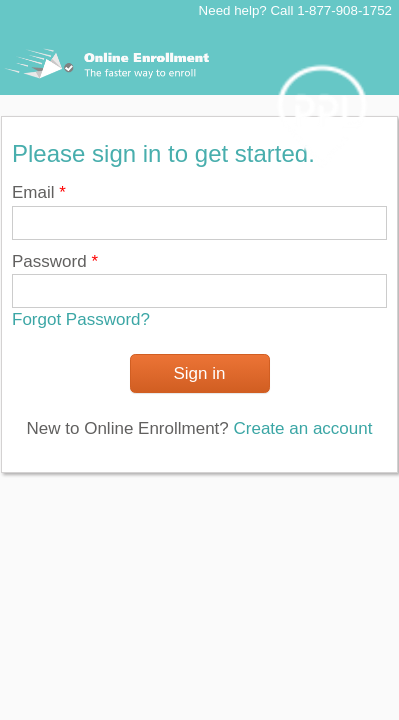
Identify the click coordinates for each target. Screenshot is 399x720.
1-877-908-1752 (344, 10)
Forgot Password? (81, 319)
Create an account (303, 428)
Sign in (200, 373)
